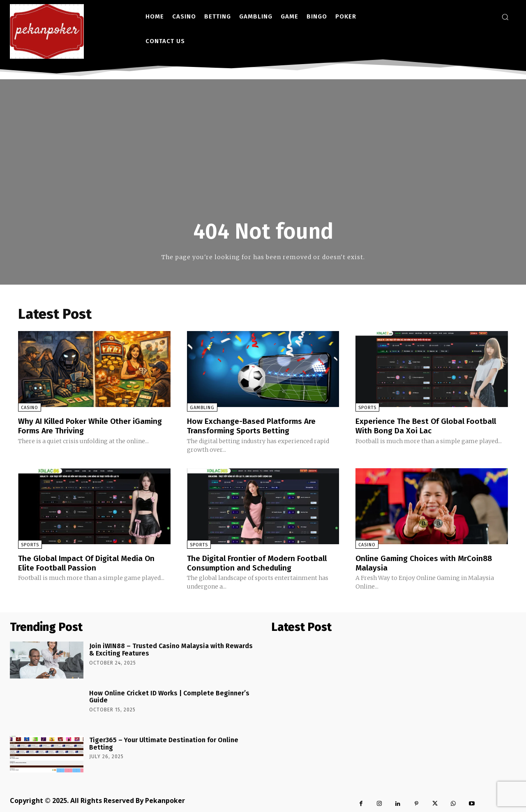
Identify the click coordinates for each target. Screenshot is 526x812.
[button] (505, 17)
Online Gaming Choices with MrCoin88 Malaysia (427, 562)
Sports (367, 408)
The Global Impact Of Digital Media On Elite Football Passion (90, 562)
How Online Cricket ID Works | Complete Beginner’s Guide (169, 696)
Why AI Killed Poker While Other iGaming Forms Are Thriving (94, 426)
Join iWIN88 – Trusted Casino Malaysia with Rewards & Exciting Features (171, 649)
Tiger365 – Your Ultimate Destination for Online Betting (164, 742)
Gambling (202, 408)
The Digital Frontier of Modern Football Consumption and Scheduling (260, 562)
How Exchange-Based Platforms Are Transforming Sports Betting (254, 426)
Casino (30, 408)
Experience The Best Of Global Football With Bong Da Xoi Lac (429, 426)
